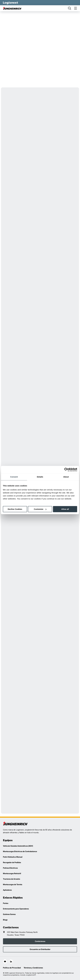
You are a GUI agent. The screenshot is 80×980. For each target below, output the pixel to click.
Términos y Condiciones (33, 968)
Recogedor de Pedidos (12, 862)
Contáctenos (40, 941)
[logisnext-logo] (15, 824)
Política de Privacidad (12, 968)
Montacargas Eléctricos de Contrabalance (20, 851)
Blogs (5, 920)
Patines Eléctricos (10, 868)
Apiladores (7, 890)
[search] (70, 8)
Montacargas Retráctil (12, 873)
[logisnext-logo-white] (10, 3)
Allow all (65, 509)
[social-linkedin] (11, 961)
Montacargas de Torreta (13, 884)
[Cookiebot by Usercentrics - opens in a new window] (66, 470)
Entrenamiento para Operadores (16, 909)
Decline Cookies (15, 509)
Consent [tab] (14, 477)
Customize (40, 509)
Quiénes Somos (9, 914)
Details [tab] (40, 477)
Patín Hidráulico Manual (13, 857)
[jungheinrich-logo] (12, 8)
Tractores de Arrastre (12, 879)
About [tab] (66, 477)
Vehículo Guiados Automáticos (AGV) (18, 846)
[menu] (76, 8)
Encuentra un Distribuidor (40, 949)
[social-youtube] (5, 961)
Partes (6, 903)
